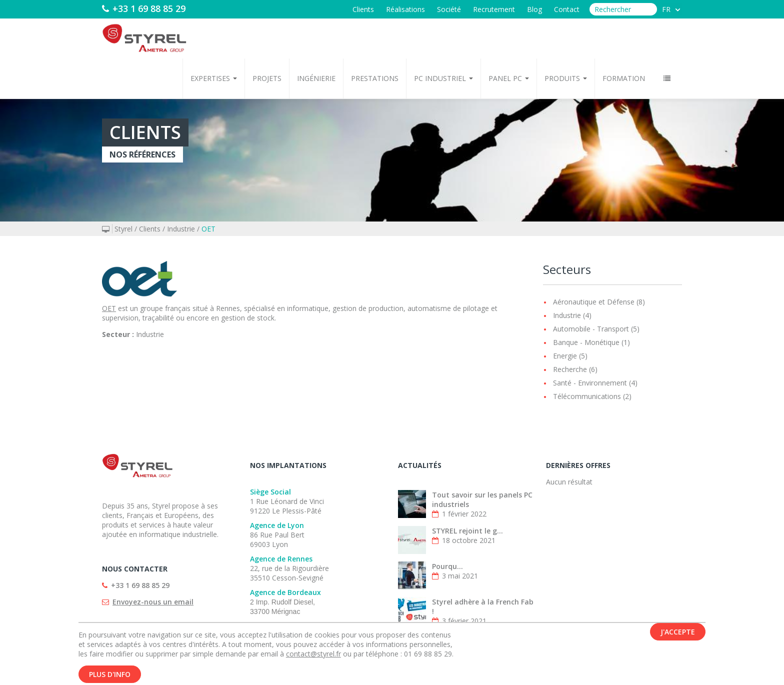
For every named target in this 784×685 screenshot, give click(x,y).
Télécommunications (587, 396)
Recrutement (494, 9)
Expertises (214, 78)
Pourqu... (447, 566)
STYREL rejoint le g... (467, 531)
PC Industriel (443, 78)
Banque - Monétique (586, 342)
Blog (534, 9)
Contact (567, 9)
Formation (624, 78)
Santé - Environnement (590, 383)
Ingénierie (316, 78)
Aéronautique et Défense (594, 302)
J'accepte (678, 634)
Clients (363, 9)
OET (208, 229)
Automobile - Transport (591, 329)
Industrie (181, 229)
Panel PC (509, 78)
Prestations (375, 78)
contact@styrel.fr (313, 656)
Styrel (123, 229)
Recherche (570, 369)
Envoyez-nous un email (153, 602)
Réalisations (405, 9)
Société (449, 9)
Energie (565, 356)
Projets (267, 78)
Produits (566, 78)
